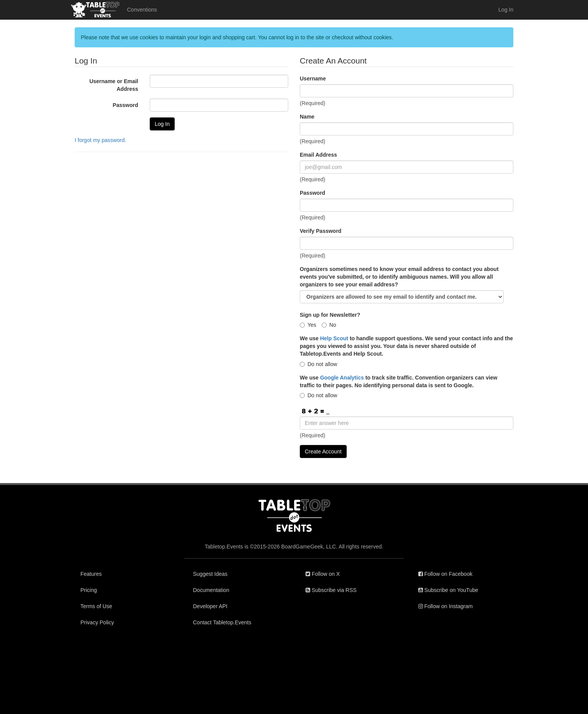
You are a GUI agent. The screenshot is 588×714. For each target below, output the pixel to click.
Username (313, 79)
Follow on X (323, 574)
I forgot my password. (100, 140)
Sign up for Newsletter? (330, 315)
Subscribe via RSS (331, 590)
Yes (308, 325)
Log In (506, 10)
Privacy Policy (97, 622)
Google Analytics (342, 378)
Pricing (89, 590)
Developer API (210, 606)
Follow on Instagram (446, 606)
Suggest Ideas (210, 574)
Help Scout (334, 338)
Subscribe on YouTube (448, 590)
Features (91, 574)
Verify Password (321, 231)
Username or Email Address (114, 85)
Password (125, 105)
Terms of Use (96, 606)
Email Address (318, 155)
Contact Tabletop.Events (222, 622)
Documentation (211, 590)
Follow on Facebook (445, 574)
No (329, 325)
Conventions (142, 10)
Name (307, 117)
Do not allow (318, 364)
